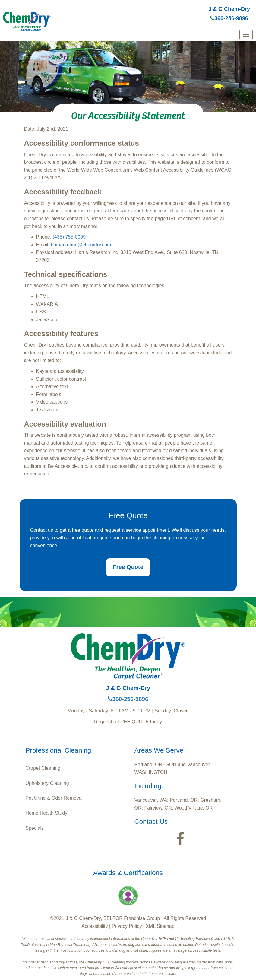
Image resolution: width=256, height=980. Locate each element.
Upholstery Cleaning (47, 783)
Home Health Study (47, 813)
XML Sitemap (160, 926)
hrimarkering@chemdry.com (81, 245)
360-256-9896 (229, 18)
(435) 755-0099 (69, 237)
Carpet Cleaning (43, 768)
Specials (35, 828)
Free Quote (128, 567)
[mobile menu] (246, 35)
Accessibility (95, 926)
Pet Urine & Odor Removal (54, 798)
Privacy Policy (127, 926)
